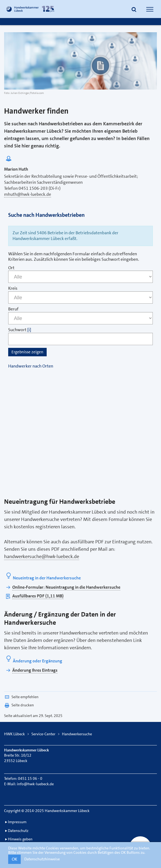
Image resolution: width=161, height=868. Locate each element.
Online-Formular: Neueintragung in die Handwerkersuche (66, 587)
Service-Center (43, 734)
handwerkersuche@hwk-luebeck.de (42, 556)
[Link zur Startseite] (31, 9)
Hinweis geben (20, 839)
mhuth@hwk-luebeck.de (28, 194)
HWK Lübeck (14, 734)
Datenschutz (18, 831)
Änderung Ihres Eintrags (35, 670)
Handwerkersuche (77, 734)
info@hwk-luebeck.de (35, 784)
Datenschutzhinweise (42, 859)
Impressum (17, 822)
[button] (134, 10)
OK (14, 859)
